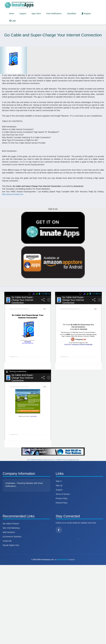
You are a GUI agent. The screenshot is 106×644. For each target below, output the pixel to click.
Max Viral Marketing (11, 528)
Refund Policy (62, 503)
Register (86, 14)
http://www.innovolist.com (13, 194)
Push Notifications (54, 14)
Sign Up (59, 485)
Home (12, 14)
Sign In (59, 481)
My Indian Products (11, 524)
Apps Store (36, 14)
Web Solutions (9, 532)
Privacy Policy (62, 498)
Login (13, 21)
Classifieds (71, 14)
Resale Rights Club (11, 545)
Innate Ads (7, 541)
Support (23, 14)
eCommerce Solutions (12, 537)
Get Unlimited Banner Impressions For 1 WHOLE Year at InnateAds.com (53, 460)
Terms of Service (63, 494)
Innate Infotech (62, 560)
